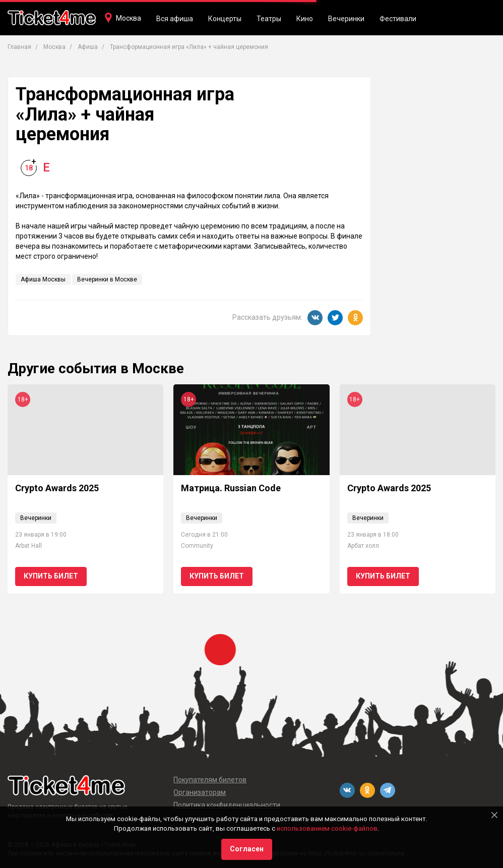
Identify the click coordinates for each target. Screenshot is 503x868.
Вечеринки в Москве (107, 279)
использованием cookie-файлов (327, 828)
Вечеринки (346, 19)
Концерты (225, 19)
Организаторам (200, 792)
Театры (269, 19)
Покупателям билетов (210, 780)
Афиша (88, 47)
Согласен (247, 849)
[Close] (494, 815)
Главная (19, 47)
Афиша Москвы (43, 279)
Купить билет (51, 576)
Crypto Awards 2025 (57, 488)
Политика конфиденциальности (227, 805)
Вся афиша (175, 19)
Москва (129, 18)
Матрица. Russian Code (231, 488)
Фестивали (398, 19)
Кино (305, 19)
